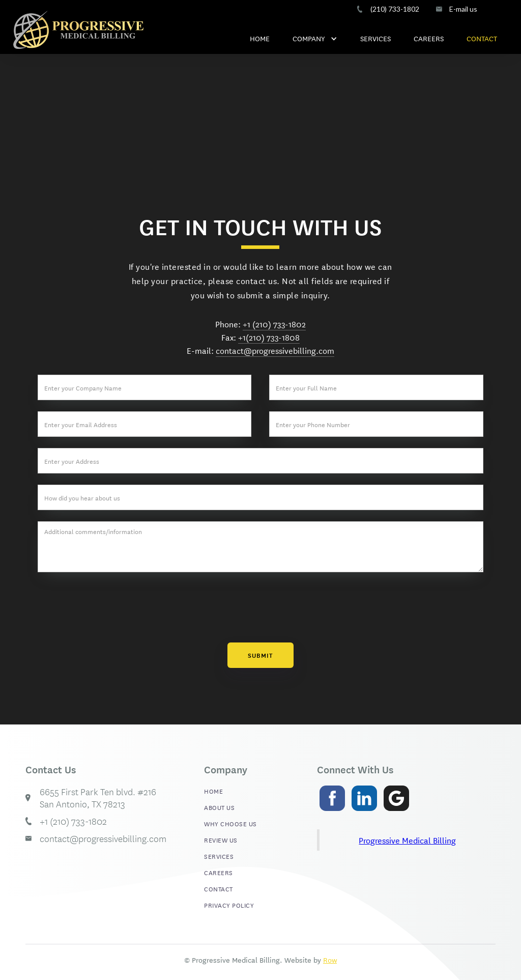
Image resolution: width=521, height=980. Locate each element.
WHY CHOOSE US (230, 823)
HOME (260, 38)
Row (330, 960)
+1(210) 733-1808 (269, 337)
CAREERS (429, 38)
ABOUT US (219, 807)
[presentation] (260, 607)
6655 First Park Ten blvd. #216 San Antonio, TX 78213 (98, 798)
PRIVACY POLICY (229, 905)
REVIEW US (221, 839)
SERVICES (375, 38)
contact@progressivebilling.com (275, 350)
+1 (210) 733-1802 (274, 324)
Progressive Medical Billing (407, 840)
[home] (78, 30)
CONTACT (482, 38)
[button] (315, 36)
